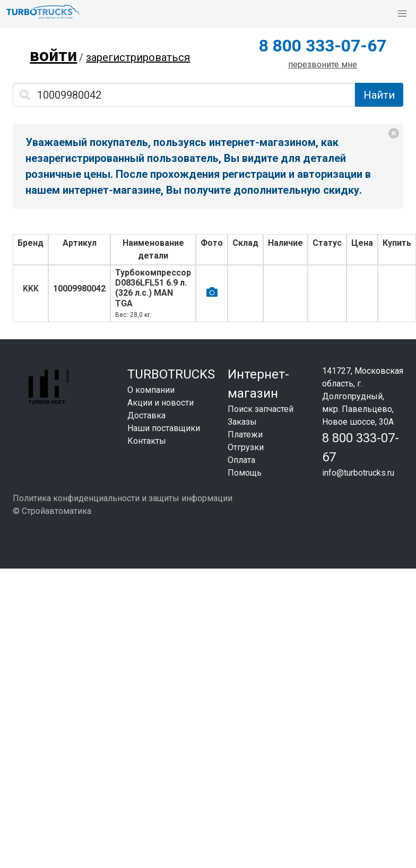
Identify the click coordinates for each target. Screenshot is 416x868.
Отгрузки (246, 447)
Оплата (241, 460)
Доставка (146, 415)
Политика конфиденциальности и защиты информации (123, 498)
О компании (151, 390)
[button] (402, 14)
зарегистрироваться (138, 57)
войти (53, 55)
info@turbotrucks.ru (358, 473)
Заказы (242, 422)
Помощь (245, 473)
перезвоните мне (323, 65)
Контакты (147, 441)
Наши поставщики (164, 428)
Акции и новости (161, 403)
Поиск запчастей (261, 409)
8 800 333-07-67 (323, 46)
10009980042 (79, 289)
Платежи (245, 435)
